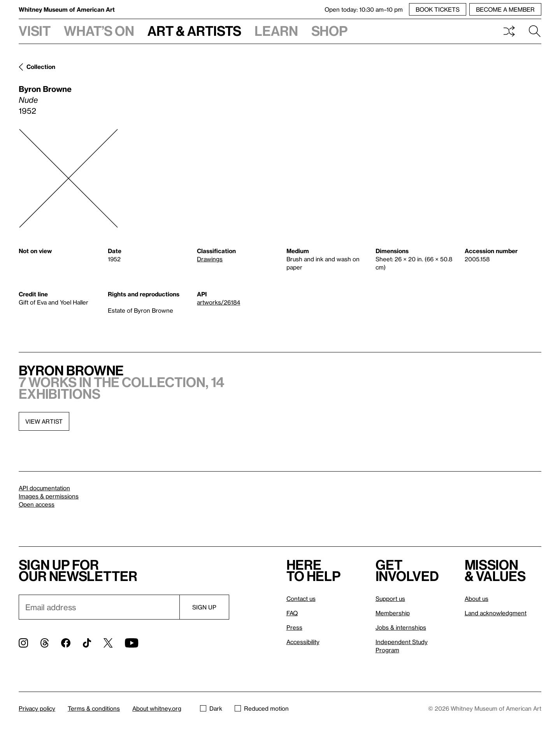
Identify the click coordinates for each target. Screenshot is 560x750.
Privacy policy (37, 708)
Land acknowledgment (496, 613)
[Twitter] (108, 643)
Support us (390, 599)
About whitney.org (157, 708)
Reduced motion (262, 708)
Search (535, 31)
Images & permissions (49, 496)
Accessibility (303, 642)
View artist (44, 421)
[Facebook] (66, 643)
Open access (37, 504)
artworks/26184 (219, 302)
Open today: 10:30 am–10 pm (364, 9)
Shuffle (509, 31)
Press (294, 627)
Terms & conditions (94, 708)
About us (477, 599)
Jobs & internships (401, 627)
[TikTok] (87, 643)
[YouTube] (132, 643)
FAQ (292, 613)
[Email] (99, 607)
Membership (393, 613)
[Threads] (45, 643)
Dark (211, 708)
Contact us (301, 599)
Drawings (210, 259)
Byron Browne (45, 89)
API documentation (44, 488)
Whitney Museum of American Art (67, 9)
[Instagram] (23, 643)
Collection (41, 67)
